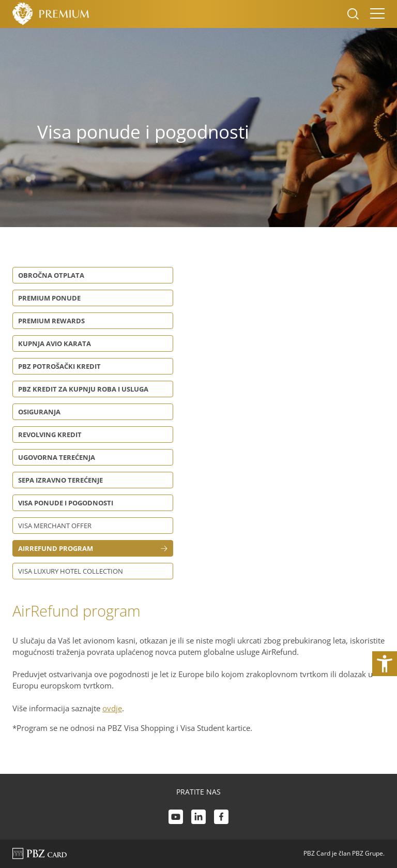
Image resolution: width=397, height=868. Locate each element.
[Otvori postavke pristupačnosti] (385, 664)
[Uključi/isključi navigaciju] (374, 14)
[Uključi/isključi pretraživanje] (353, 14)
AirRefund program (56, 548)
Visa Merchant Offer (55, 526)
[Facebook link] (221, 818)
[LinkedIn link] (198, 818)
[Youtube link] (176, 818)
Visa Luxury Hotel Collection (71, 571)
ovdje (112, 708)
